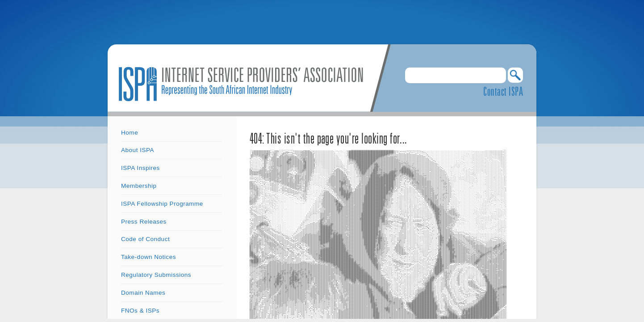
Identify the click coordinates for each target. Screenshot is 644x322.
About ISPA (138, 150)
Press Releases (144, 222)
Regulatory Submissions (156, 275)
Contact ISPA (503, 91)
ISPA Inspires (140, 168)
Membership (139, 186)
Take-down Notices (148, 257)
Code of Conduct (145, 239)
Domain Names (143, 293)
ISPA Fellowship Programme (162, 204)
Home (130, 133)
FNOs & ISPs (140, 311)
